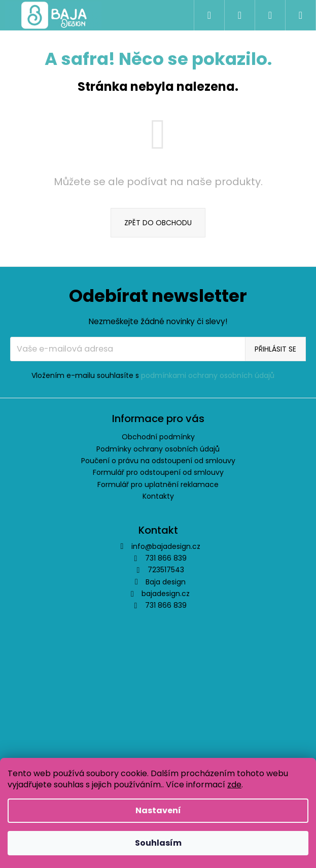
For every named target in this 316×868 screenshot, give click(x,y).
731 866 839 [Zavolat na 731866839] (166, 558)
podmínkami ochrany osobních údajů (208, 375)
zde (234, 785)
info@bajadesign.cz (166, 546)
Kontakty (158, 496)
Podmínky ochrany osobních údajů (158, 449)
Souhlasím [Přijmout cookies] (158, 843)
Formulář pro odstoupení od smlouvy (158, 472)
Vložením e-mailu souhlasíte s (153, 376)
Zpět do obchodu (158, 223)
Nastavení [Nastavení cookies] (158, 810)
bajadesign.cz (166, 594)
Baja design (166, 582)
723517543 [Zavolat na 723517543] (166, 570)
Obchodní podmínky (158, 437)
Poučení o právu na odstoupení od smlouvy (158, 461)
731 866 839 (166, 605)
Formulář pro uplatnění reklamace (158, 484)
